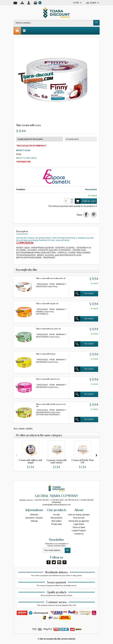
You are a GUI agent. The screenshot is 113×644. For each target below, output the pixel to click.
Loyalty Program (79, 531)
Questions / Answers (34, 518)
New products (56, 518)
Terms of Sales (79, 527)
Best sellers (56, 521)
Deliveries (34, 515)
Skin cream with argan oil (47, 303)
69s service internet (66, 639)
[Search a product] (53, 23)
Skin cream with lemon (46, 354)
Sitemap (34, 521)
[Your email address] (54, 550)
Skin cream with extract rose (48, 379)
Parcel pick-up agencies (79, 521)
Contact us (79, 534)
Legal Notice (79, 524)
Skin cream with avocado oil (48, 329)
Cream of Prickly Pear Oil (83, 461)
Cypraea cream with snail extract (56, 461)
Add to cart (85, 201)
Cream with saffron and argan (30, 461)
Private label (56, 524)
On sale (56, 515)
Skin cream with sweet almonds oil (51, 278)
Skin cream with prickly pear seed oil (51, 405)
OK (96, 23)
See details (84, 294)
